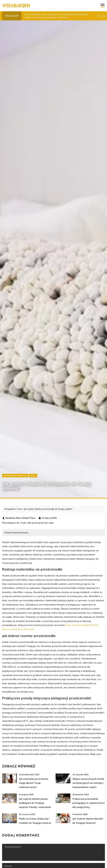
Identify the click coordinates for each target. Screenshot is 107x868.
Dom (33, 476)
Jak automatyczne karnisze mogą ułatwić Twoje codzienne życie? (34, 783)
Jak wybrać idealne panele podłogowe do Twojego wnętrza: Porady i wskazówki (35, 803)
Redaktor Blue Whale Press (21, 518)
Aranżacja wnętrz (15, 476)
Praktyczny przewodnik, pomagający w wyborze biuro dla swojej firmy (89, 803)
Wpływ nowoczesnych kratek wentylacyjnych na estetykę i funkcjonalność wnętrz (88, 783)
